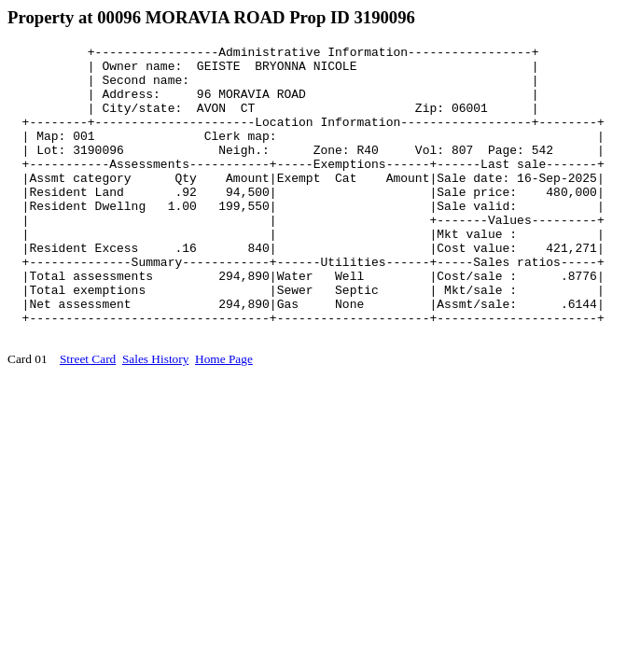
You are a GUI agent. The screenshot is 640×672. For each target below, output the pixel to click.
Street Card (88, 418)
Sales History (155, 418)
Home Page (224, 418)
